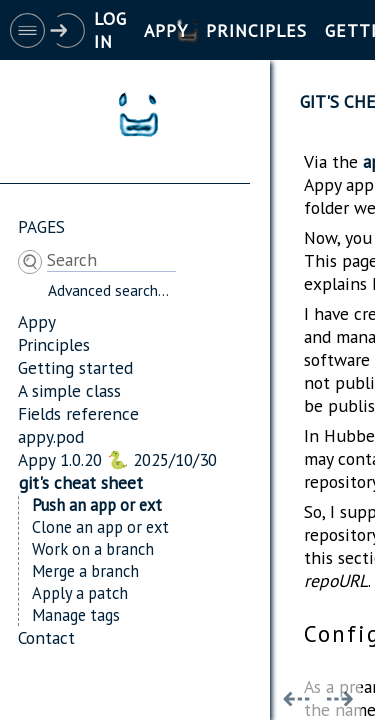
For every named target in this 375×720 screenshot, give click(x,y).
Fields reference (78, 413)
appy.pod (51, 436)
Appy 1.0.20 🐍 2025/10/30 (117, 459)
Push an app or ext (97, 505)
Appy (37, 321)
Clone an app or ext (100, 527)
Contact (46, 637)
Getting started (75, 367)
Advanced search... (108, 290)
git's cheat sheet (81, 482)
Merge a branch (85, 571)
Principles (54, 344)
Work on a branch (93, 549)
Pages (41, 226)
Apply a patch (80, 593)
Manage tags (76, 615)
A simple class (69, 390)
